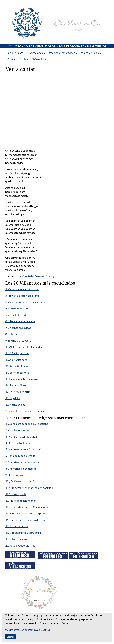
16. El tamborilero (16, 385)
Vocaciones (36, 53)
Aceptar (10, 637)
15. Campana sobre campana (22, 379)
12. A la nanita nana (16, 360)
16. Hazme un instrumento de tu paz (26, 520)
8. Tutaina (11, 334)
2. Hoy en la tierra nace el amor (23, 296)
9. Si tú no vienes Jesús (18, 340)
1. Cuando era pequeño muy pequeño (27, 424)
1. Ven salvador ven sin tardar (22, 289)
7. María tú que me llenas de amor (24, 462)
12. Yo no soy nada (16, 494)
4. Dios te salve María (18, 443)
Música (11, 59)
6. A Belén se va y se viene (20, 321)
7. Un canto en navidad (18, 328)
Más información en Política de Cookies (27, 630)
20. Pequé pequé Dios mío (20, 545)
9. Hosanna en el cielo (18, 475)
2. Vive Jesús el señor (18, 430)
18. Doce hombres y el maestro (23, 533)
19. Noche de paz (15, 405)
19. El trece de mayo (17, 539)
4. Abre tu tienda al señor (20, 308)
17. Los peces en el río (18, 392)
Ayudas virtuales (89, 53)
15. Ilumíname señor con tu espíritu (25, 513)
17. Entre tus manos (17, 526)
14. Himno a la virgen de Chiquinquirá (27, 507)
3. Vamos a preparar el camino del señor (28, 302)
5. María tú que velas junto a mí (23, 449)
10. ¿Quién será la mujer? (20, 481)
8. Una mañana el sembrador (21, 469)
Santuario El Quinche (32, 59)
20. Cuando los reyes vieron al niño (25, 411)
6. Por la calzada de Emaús (20, 456)
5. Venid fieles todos (17, 315)
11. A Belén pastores (17, 353)
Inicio (10, 53)
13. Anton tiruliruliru (17, 366)
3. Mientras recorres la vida (21, 436)
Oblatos (20, 53)
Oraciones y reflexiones (61, 53)
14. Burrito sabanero (17, 373)
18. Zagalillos (13, 398)
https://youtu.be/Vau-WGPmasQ (34, 276)
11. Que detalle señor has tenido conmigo (29, 488)
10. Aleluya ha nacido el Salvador (24, 347)
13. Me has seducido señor (21, 501)
